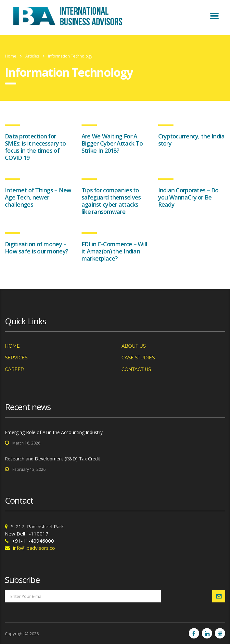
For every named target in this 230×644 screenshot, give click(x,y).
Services (16, 358)
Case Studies (138, 358)
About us (134, 346)
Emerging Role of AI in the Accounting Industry (54, 432)
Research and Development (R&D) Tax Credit (53, 459)
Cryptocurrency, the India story (192, 140)
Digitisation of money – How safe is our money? (37, 248)
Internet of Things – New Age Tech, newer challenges (38, 197)
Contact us (136, 369)
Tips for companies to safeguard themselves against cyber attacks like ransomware (111, 201)
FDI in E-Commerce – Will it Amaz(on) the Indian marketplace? (115, 251)
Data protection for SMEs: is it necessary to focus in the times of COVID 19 (35, 147)
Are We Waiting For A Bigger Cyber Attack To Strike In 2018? (112, 143)
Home (11, 56)
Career (14, 369)
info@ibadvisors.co (34, 548)
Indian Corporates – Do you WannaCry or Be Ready (188, 197)
